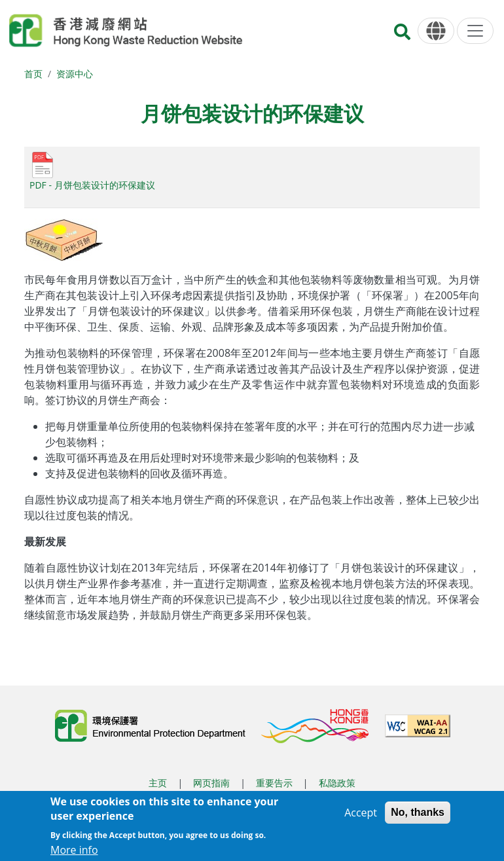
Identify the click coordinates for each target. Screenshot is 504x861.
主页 (158, 783)
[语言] (436, 31)
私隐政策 (337, 783)
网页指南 (211, 783)
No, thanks (418, 818)
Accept (361, 818)
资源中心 (75, 74)
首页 (33, 74)
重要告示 (274, 783)
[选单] (475, 31)
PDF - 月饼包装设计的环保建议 (92, 185)
